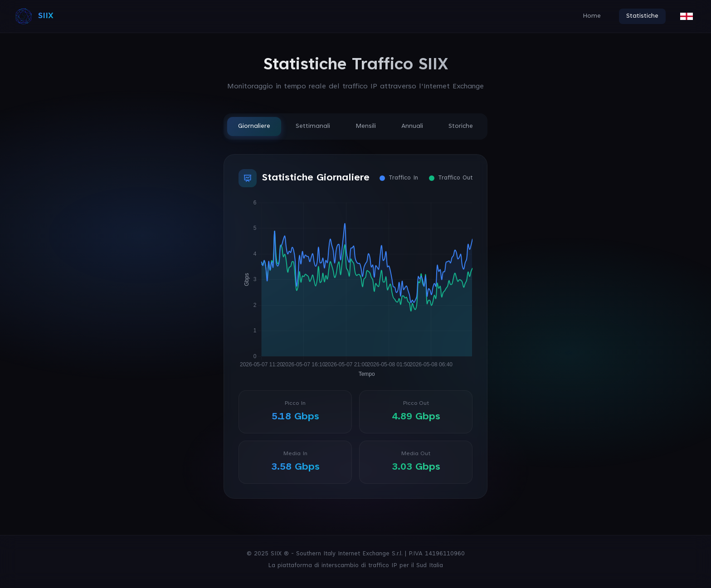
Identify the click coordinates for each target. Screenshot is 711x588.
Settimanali (313, 126)
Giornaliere (254, 126)
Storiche (461, 126)
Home (592, 16)
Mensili (366, 126)
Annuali (412, 126)
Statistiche (642, 16)
